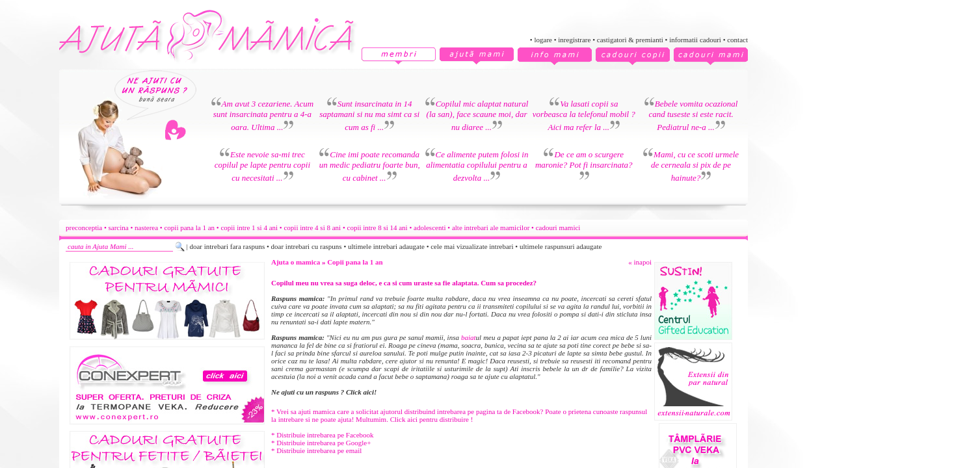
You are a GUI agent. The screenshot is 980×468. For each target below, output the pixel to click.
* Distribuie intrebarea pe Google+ (321, 443)
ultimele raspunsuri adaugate (561, 246)
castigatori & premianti (630, 40)
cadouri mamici (558, 227)
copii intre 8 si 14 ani (377, 227)
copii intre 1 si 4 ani (249, 227)
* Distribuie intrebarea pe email (316, 450)
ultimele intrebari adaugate (386, 246)
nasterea (146, 227)
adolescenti (430, 227)
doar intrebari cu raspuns (307, 246)
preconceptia (84, 227)
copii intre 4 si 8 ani (312, 227)
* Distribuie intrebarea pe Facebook (323, 435)
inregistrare (574, 40)
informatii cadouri (695, 40)
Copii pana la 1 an (355, 262)
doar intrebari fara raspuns (227, 246)
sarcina (119, 227)
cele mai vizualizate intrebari (472, 246)
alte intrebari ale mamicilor (491, 227)
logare (543, 40)
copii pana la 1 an (189, 227)
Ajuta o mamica (296, 262)
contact (737, 40)
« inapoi (640, 262)
